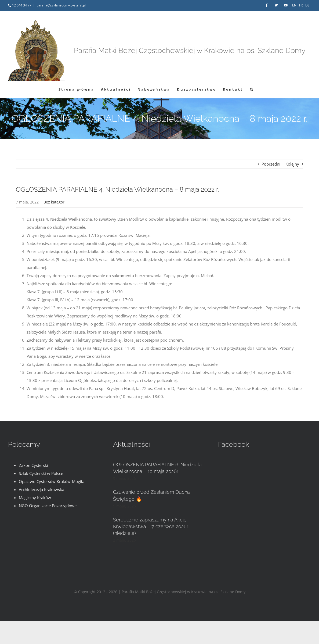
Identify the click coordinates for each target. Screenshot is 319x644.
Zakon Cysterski (33, 465)
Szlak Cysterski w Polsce (41, 473)
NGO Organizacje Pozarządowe (48, 506)
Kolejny (292, 164)
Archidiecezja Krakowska (41, 489)
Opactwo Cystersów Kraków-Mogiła (52, 481)
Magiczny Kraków (35, 498)
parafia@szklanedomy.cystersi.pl (61, 5)
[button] (252, 89)
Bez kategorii (55, 202)
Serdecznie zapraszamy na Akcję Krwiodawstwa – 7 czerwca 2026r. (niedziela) (151, 526)
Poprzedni (271, 164)
